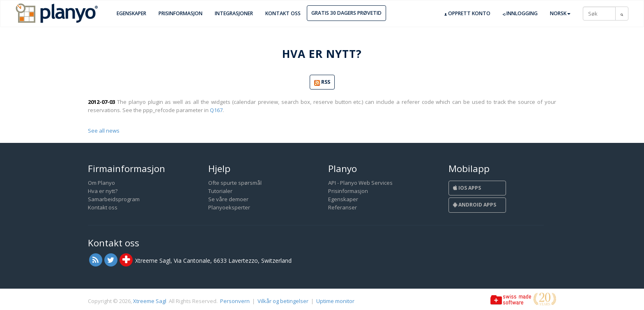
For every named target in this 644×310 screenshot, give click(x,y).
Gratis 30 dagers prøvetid (346, 13)
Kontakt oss (283, 13)
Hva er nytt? (103, 191)
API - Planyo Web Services (360, 183)
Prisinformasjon (181, 13)
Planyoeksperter (229, 207)
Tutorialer (220, 191)
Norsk (560, 13)
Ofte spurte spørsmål (235, 183)
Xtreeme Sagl (150, 301)
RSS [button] (322, 82)
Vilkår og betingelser (283, 301)
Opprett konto (467, 14)
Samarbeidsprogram (114, 199)
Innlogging (520, 14)
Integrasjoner (234, 13)
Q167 (216, 110)
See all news (104, 131)
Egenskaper (131, 13)
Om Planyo (101, 183)
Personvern (235, 301)
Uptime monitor (335, 301)
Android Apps (475, 205)
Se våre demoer (228, 199)
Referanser (343, 207)
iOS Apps (467, 188)
